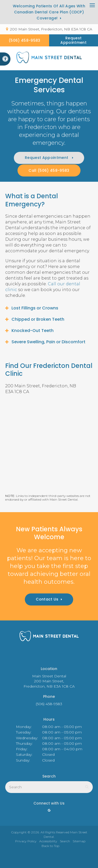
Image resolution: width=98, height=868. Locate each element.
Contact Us (47, 599)
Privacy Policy (26, 841)
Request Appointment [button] (73, 40)
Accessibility (48, 841)
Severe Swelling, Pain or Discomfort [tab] (48, 342)
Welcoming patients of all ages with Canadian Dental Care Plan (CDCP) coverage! (49, 12)
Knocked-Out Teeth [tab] (33, 331)
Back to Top (50, 846)
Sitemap (79, 841)
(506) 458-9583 (24, 40)
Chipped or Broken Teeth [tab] (38, 319)
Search (65, 841)
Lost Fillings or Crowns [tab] (35, 308)
